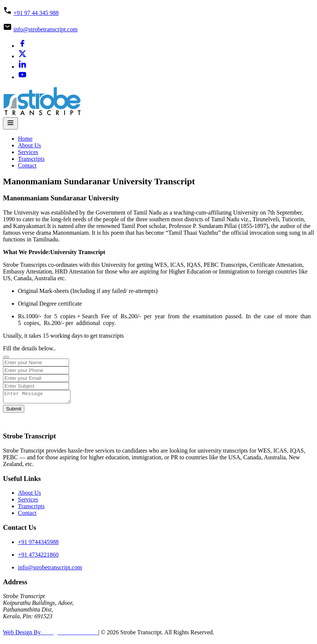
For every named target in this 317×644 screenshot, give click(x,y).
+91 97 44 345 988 (36, 13)
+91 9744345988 (38, 544)
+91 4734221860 (38, 557)
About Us (29, 145)
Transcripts (31, 159)
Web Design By (51, 634)
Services (28, 152)
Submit (14, 411)
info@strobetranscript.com (46, 29)
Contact (27, 165)
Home (25, 139)
